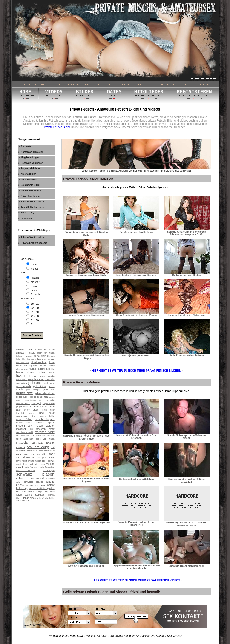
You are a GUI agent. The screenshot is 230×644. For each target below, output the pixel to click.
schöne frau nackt (36, 485)
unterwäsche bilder (46, 498)
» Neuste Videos (28, 180)
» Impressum (26, 218)
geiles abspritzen (45, 393)
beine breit (40, 356)
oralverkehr (49, 451)
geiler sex (24, 393)
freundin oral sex (36, 379)
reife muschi (25, 471)
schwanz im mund (30, 478)
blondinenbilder (39, 362)
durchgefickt (31, 366)
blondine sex (23, 363)
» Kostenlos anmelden (31, 152)
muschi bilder (47, 416)
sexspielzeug (42, 492)
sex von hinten (25, 492)
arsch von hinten (46, 353)
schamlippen (49, 471)
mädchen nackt (45, 432)
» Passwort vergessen (31, 163)
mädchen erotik (45, 429)
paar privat (23, 454)
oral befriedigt (38, 447)
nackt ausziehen (24, 439)
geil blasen (36, 383)
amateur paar (24, 349)
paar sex (36, 458)
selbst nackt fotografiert (42, 488)
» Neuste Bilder (27, 174)
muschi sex (24, 426)
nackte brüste (30, 443)
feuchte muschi (37, 369)
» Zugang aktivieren (30, 169)
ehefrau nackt (47, 366)
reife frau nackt (32, 467)
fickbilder (50, 369)
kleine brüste (39, 407)
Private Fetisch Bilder (57, 127)
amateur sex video (45, 350)
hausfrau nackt (23, 403)
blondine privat (46, 359)
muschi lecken (25, 423)
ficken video (46, 372)
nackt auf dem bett (45, 436)
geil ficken (49, 383)
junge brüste (49, 403)
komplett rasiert (25, 413)
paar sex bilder (39, 454)
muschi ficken (24, 419)
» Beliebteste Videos (30, 191)
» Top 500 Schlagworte (31, 207)
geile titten (39, 386)
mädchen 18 (24, 429)
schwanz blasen (35, 474)
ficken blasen (25, 372)
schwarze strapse (33, 482)
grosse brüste (29, 400)
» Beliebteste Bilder (29, 185)
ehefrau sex (22, 369)
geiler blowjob (33, 390)
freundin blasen (37, 376)
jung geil (36, 403)
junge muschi (23, 407)
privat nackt (22, 461)
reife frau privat (47, 467)
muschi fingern (44, 419)
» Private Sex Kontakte (31, 202)
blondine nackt (29, 359)
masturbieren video (26, 416)
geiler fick (49, 390)
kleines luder (48, 410)
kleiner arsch (31, 410)
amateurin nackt (26, 353)
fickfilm (22, 376)
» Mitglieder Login (29, 157)
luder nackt (47, 413)
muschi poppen (45, 423)
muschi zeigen (45, 426)
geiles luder (22, 397)
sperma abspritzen (35, 495)
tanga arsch (29, 498)
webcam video (23, 501)
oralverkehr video (35, 451)
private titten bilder (36, 464)
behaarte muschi (24, 356)
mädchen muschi (24, 432)
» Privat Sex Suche (29, 196)
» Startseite (25, 146)
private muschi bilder (37, 461)
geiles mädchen (39, 397)
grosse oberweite (46, 400)
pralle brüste (48, 458)
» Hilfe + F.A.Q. (27, 213)
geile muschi (24, 386)
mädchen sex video (25, 436)
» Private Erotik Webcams (33, 243)
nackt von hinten (45, 439)
